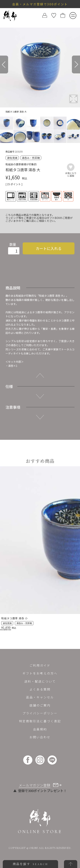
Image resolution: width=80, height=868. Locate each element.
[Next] (76, 64)
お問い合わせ (40, 737)
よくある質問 (40, 689)
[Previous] (4, 64)
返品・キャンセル (40, 697)
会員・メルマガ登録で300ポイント (40, 4)
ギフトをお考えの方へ (40, 673)
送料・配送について (40, 681)
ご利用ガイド (40, 665)
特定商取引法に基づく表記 (40, 721)
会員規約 (40, 729)
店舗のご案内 (40, 705)
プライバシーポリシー (40, 713)
